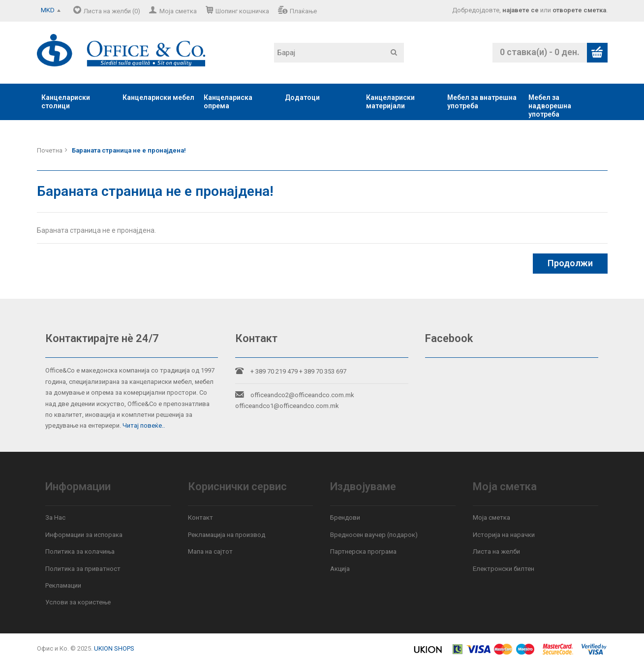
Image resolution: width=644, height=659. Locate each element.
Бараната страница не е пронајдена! (129, 150)
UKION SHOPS (114, 648)
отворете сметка (579, 10)
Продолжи (570, 263)
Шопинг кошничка (242, 11)
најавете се (521, 10)
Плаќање (303, 11)
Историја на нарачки (504, 535)
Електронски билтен (504, 569)
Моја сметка (178, 11)
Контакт (200, 518)
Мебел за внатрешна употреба (482, 102)
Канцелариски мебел (158, 97)
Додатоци (302, 97)
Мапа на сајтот (210, 551)
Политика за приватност (83, 569)
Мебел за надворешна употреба (550, 106)
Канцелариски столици (66, 102)
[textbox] (339, 53)
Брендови (345, 518)
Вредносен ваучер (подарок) (374, 535)
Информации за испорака (84, 535)
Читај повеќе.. (144, 425)
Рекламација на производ (227, 535)
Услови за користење (78, 602)
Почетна (50, 150)
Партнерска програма (363, 551)
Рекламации (63, 585)
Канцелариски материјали (390, 102)
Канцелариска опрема (228, 102)
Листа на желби (496, 551)
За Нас (55, 518)
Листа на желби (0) (112, 11)
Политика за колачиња (80, 551)
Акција (340, 569)
